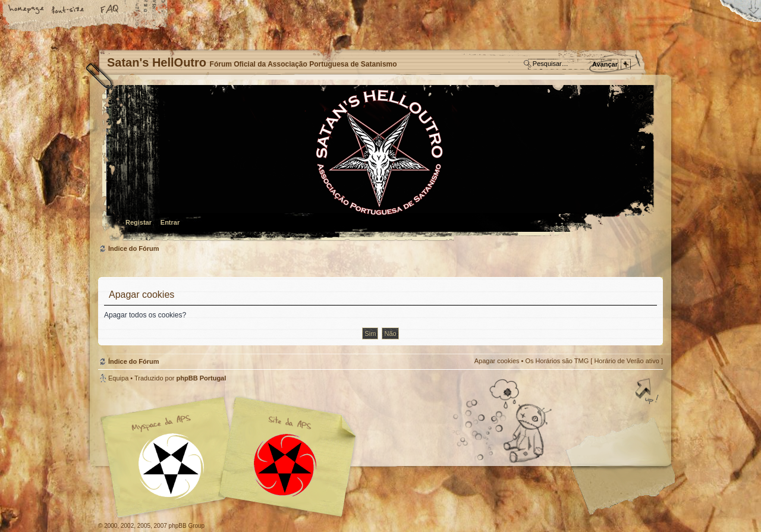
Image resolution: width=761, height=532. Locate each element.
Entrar (170, 222)
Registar (139, 222)
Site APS (285, 465)
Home (27, 10)
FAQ (110, 10)
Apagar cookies (497, 361)
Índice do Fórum (379, 164)
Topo (648, 392)
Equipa (118, 378)
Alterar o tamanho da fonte (68, 10)
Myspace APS (232, 457)
